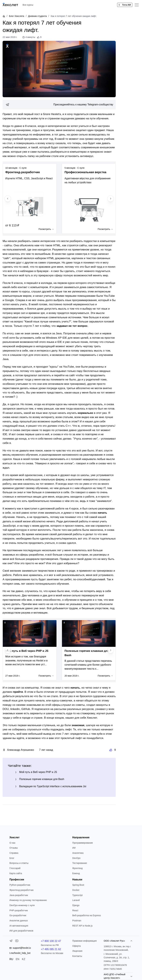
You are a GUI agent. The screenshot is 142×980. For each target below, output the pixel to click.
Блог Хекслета (16, 16)
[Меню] (137, 5)
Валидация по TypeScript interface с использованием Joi (53, 786)
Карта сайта (16, 873)
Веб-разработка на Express (87, 915)
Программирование (83, 843)
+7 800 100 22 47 (51, 941)
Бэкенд (76, 873)
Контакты (77, 956)
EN (18, 959)
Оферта (76, 946)
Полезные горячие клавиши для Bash (42, 779)
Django (76, 905)
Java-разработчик (19, 895)
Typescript (77, 895)
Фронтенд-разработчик (21, 890)
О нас (12, 843)
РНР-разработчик (19, 910)
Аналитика (78, 853)
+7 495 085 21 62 (51, 949)
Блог (12, 858)
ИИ (74, 848)
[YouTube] (17, 941)
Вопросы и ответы (19, 863)
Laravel (76, 900)
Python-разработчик (20, 885)
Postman (77, 921)
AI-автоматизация (19, 926)
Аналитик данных (19, 921)
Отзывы (13, 848)
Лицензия (77, 951)
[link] (59, 105)
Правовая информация (84, 941)
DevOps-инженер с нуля (22, 905)
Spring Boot (78, 885)
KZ (24, 959)
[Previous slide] (8, 199)
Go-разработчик (18, 915)
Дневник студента (37, 16)
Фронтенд (77, 868)
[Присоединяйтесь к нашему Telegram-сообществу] (59, 105)
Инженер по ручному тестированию (28, 900)
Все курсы (28, 5)
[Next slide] (111, 199)
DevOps (76, 858)
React (75, 910)
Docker (76, 890)
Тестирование (80, 863)
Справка (14, 853)
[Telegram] (11, 941)
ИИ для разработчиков (21, 931)
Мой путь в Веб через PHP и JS (38, 772)
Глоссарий (15, 868)
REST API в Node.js (82, 926)
